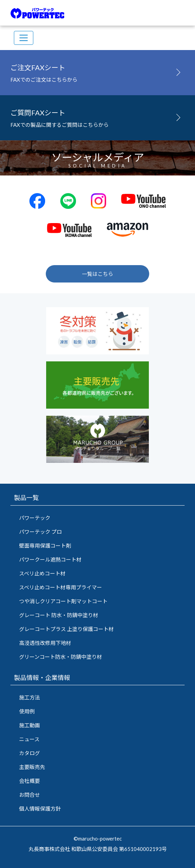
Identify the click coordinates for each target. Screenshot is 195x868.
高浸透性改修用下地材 (45, 643)
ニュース (29, 739)
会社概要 (29, 781)
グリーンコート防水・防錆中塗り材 (61, 657)
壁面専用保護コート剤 (45, 546)
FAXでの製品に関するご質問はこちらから (97, 117)
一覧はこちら (97, 274)
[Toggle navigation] (24, 38)
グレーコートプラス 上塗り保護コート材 (66, 629)
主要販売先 (32, 767)
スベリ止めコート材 (42, 573)
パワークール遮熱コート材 (50, 559)
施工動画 (29, 725)
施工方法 (29, 697)
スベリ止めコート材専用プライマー (61, 587)
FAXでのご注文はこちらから (97, 72)
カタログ (29, 753)
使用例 (27, 711)
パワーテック (35, 518)
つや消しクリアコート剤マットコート (63, 601)
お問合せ (29, 795)
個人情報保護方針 (40, 809)
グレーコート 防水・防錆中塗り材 (59, 615)
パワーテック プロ (40, 532)
